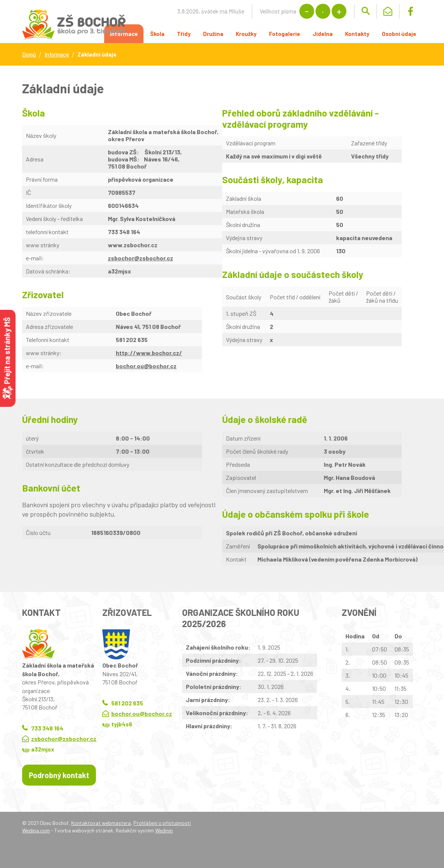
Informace (57, 54)
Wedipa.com (36, 830)
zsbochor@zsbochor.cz (64, 739)
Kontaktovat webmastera (101, 823)
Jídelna (323, 34)
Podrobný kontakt (59, 775)
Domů (29, 54)
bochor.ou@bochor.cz (146, 366)
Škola (157, 34)
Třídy (184, 34)
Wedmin (164, 830)
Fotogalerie (285, 34)
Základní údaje (97, 54)
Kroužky (246, 34)
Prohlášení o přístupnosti (162, 823)
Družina (213, 34)
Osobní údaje (399, 34)
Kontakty (357, 34)
